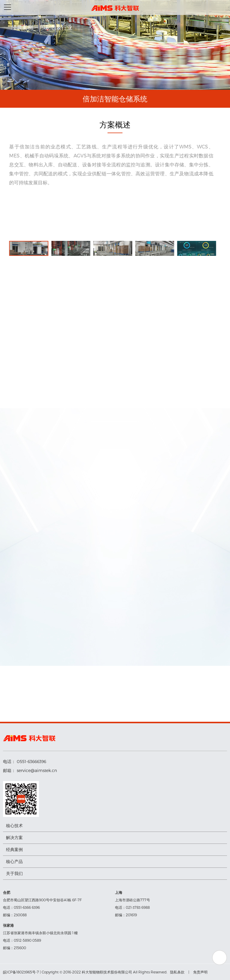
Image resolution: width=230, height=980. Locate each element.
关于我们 (14, 873)
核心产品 (14, 861)
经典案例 (14, 849)
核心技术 (14, 825)
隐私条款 (177, 972)
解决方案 (14, 837)
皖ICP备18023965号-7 (21, 972)
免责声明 (200, 972)
